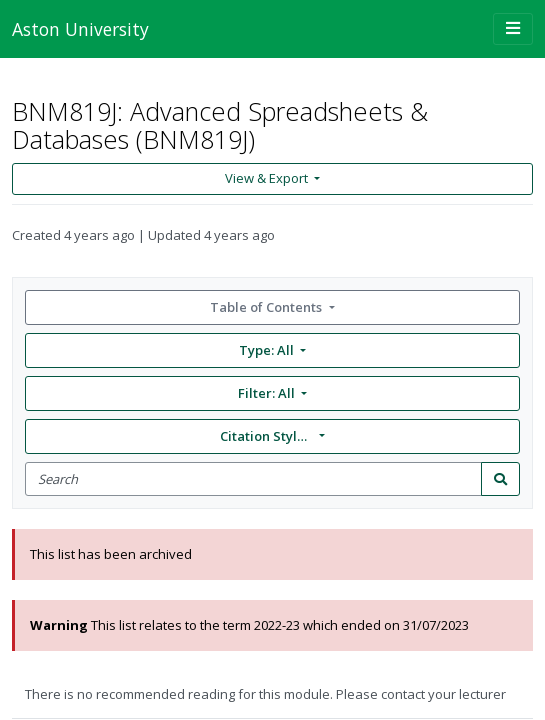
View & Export (268, 178)
